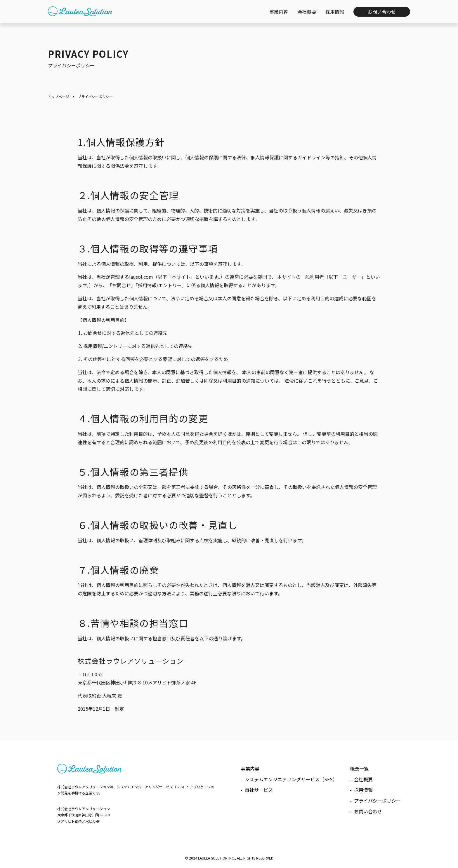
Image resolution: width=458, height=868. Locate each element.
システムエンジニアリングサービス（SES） (291, 779)
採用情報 (363, 790)
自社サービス (259, 790)
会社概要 (363, 779)
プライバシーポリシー (377, 801)
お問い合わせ (368, 811)
